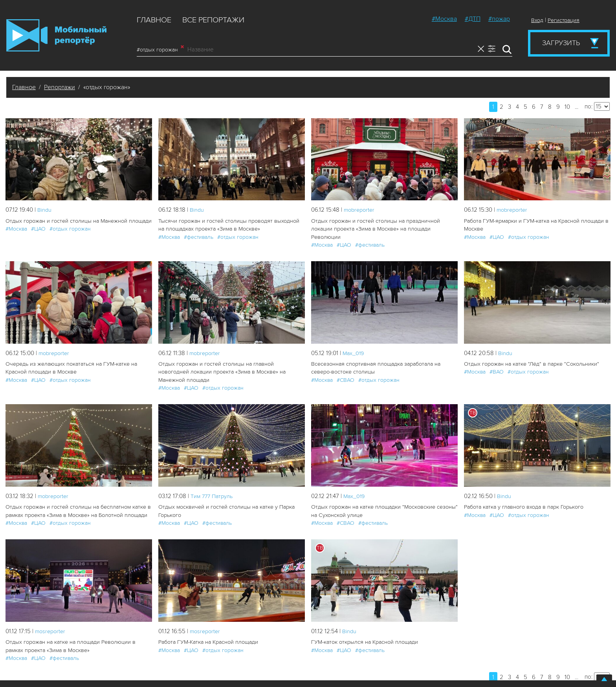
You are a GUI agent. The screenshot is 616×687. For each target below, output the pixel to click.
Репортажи (60, 87)
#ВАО (497, 371)
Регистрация (564, 20)
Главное (154, 20)
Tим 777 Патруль (213, 487)
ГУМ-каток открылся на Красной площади (364, 633)
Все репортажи (213, 20)
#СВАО (346, 379)
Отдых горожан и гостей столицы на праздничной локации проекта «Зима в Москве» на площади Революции (375, 229)
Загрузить (561, 43)
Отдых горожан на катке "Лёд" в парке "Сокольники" (530, 364)
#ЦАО (38, 229)
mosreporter (51, 622)
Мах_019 (354, 352)
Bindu (45, 210)
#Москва (444, 19)
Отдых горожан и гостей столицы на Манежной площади (78, 221)
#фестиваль (199, 237)
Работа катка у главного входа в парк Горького (523, 498)
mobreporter (360, 210)
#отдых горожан (160, 49)
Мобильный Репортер (56, 35)
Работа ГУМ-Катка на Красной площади (208, 633)
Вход (537, 20)
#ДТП (473, 19)
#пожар (499, 19)
